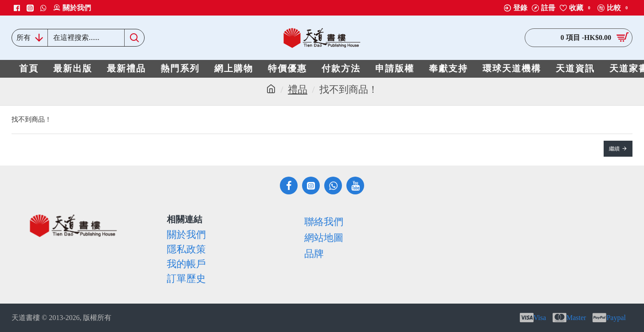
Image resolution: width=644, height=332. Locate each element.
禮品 (298, 89)
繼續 (614, 149)
